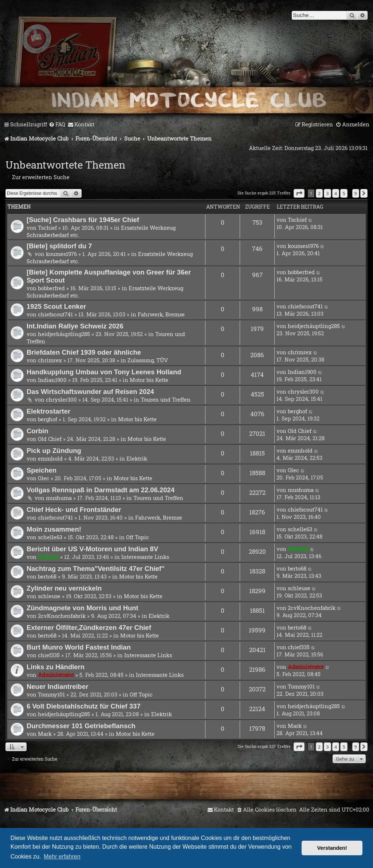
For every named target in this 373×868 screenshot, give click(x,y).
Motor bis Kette (149, 380)
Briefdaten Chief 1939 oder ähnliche (84, 352)
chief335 (49, 655)
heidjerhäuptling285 (64, 334)
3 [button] (327, 193)
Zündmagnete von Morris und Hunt (83, 608)
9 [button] (356, 193)
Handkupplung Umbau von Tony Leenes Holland (104, 372)
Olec (44, 478)
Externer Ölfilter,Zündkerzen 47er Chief (89, 628)
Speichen (42, 470)
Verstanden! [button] (332, 848)
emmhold (50, 458)
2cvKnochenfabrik (62, 616)
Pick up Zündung (54, 451)
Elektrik (137, 458)
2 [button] (319, 193)
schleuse (49, 596)
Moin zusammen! (54, 529)
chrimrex (50, 360)
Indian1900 (52, 380)
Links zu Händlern (56, 667)
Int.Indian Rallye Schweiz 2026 (75, 326)
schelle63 (50, 537)
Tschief (47, 228)
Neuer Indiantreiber (57, 686)
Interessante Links (145, 557)
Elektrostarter (48, 411)
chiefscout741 (55, 314)
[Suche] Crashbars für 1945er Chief (83, 220)
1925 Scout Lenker (56, 306)
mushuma (59, 498)
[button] (299, 193)
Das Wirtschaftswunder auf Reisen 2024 (90, 392)
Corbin (38, 431)
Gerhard (48, 557)
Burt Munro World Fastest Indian (79, 647)
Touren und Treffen (166, 399)
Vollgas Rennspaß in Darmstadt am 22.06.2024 (101, 490)
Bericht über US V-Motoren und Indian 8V (92, 549)
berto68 (47, 576)
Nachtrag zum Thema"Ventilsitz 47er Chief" (96, 569)
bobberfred (51, 288)
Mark (45, 734)
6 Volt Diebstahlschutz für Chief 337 (84, 706)
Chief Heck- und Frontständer (74, 510)
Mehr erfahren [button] (62, 857)
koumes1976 (61, 254)
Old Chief (50, 439)
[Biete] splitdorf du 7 (59, 246)
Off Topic (138, 537)
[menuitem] (57, 125)
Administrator (56, 675)
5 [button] (344, 193)
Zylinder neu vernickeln (64, 588)
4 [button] (336, 193)
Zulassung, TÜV (148, 360)
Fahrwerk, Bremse (161, 314)
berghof (48, 419)
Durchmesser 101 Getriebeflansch (81, 726)
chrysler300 (61, 399)
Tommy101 (51, 694)
